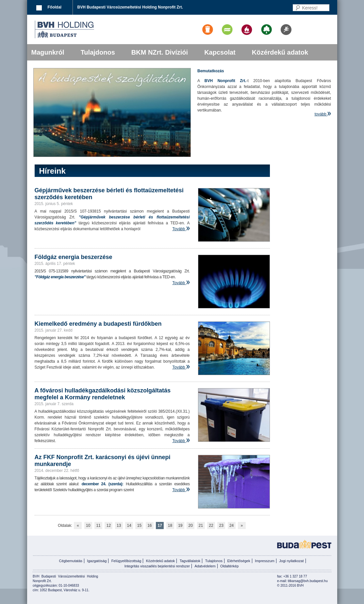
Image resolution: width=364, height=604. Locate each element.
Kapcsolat (220, 52)
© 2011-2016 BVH (290, 586)
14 (129, 526)
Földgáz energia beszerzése (74, 257)
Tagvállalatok (190, 561)
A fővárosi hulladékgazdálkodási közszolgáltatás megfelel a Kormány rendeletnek (103, 394)
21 (201, 526)
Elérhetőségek (239, 561)
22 (211, 526)
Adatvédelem (205, 566)
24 (232, 526)
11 (98, 526)
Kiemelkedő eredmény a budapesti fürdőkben (98, 324)
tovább (321, 114)
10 (88, 526)
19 (180, 526)
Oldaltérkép (229, 566)
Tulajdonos (98, 52)
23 (221, 526)
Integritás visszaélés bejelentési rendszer (157, 566)
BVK (87, 29)
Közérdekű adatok (280, 52)
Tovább (179, 229)
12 (109, 526)
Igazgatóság (97, 561)
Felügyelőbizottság (126, 561)
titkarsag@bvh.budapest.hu (308, 581)
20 (191, 526)
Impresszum (265, 561)
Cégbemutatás (71, 561)
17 (160, 526)
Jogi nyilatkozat (291, 561)
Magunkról (48, 52)
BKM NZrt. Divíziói (160, 52)
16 (149, 526)
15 (139, 526)
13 (119, 526)
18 (170, 526)
